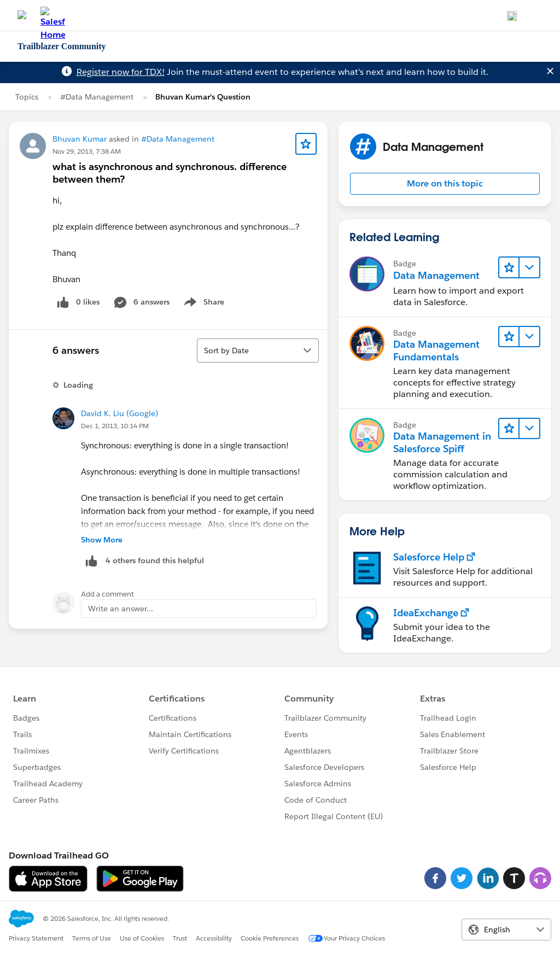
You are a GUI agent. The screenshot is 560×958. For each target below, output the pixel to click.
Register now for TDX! (121, 72)
